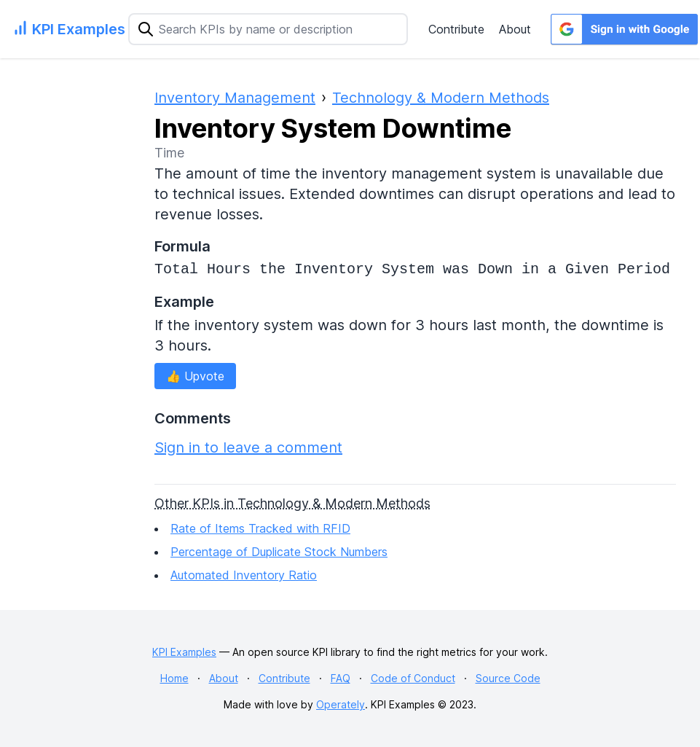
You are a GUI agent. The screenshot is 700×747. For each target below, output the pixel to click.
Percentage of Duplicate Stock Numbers (279, 552)
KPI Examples (184, 652)
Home (174, 678)
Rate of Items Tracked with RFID (260, 528)
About (515, 29)
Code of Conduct (413, 678)
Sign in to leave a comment (248, 447)
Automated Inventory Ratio (244, 575)
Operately (341, 704)
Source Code (508, 678)
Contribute (456, 29)
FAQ (341, 678)
